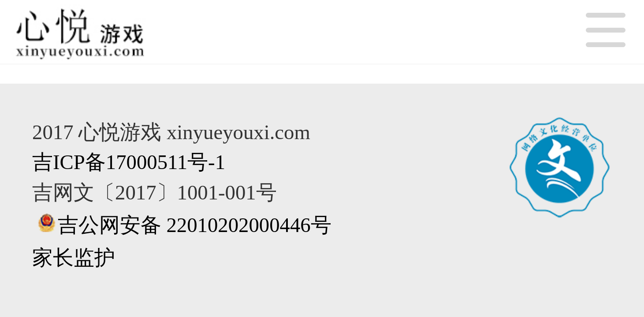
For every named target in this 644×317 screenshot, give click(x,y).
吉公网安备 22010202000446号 (195, 225)
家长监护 (74, 258)
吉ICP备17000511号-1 (129, 162)
